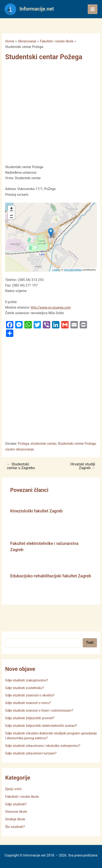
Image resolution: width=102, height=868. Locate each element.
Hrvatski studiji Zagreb (83, 466)
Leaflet (56, 270)
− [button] (11, 216)
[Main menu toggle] (93, 9)
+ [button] (11, 209)
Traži (90, 643)
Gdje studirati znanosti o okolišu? (30, 695)
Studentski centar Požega (77, 444)
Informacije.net (37, 9)
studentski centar (43, 444)
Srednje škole (15, 819)
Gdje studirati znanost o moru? (28, 703)
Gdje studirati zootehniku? (24, 688)
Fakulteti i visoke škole (22, 797)
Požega (23, 444)
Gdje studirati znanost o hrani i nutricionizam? (39, 710)
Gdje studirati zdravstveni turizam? (31, 753)
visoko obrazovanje (19, 449)
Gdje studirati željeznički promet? (30, 718)
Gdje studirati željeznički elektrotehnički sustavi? (41, 726)
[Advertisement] (49, 114)
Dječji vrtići (13, 789)
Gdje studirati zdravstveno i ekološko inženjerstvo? (43, 746)
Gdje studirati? (16, 804)
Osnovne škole (16, 812)
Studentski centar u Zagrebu (21, 466)
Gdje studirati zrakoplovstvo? (27, 680)
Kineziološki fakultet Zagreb (36, 511)
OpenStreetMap (73, 270)
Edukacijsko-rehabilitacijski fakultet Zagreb (51, 576)
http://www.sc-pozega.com (51, 307)
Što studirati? (15, 827)
